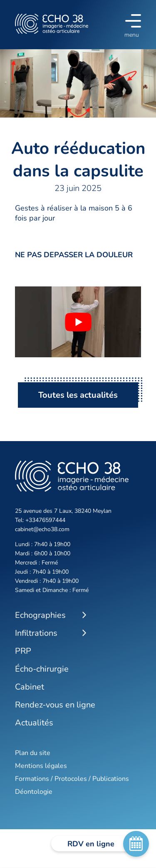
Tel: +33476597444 (40, 520)
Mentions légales (41, 766)
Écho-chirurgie (42, 669)
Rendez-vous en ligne (55, 705)
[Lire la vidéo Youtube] (78, 322)
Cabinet (30, 687)
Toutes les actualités (78, 395)
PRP (23, 651)
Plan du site (33, 753)
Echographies (40, 615)
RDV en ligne (103, 844)
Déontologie (34, 792)
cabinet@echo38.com (42, 529)
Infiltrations (36, 633)
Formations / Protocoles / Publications (72, 779)
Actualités (34, 723)
